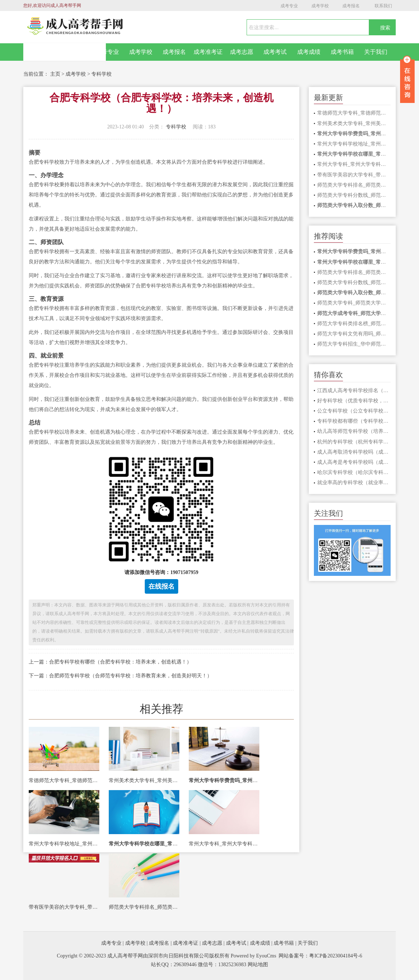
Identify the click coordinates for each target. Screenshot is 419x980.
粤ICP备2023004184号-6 (336, 956)
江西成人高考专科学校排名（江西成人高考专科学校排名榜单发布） (354, 391)
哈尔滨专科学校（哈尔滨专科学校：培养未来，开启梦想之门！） (354, 472)
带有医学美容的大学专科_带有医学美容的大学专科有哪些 (64, 907)
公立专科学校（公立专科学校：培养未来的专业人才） (354, 411)
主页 (55, 74)
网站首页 (65, 52)
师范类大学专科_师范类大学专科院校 (354, 303)
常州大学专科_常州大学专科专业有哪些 (224, 844)
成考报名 (351, 6)
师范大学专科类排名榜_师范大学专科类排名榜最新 (354, 324)
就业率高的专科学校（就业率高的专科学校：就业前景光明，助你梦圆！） (354, 483)
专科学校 (101, 74)
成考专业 (289, 6)
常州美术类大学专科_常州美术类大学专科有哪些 (144, 780)
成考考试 (275, 52)
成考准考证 (208, 52)
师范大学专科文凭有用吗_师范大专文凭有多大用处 (354, 334)
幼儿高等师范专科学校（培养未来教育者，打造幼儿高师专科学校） (354, 431)
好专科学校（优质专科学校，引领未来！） (354, 401)
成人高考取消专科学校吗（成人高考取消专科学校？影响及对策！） (354, 452)
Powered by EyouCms (253, 956)
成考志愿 (242, 52)
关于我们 (376, 52)
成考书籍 (342, 52)
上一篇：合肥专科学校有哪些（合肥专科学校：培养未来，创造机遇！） (110, 662)
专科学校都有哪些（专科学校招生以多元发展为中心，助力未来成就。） (354, 421)
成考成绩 (309, 52)
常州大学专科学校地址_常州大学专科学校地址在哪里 (64, 844)
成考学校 (320, 6)
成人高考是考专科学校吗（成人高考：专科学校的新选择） (354, 462)
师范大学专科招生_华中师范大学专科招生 (354, 344)
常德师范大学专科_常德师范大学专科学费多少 (64, 780)
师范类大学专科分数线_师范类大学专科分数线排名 (354, 195)
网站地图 (258, 965)
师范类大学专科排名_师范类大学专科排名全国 (144, 907)
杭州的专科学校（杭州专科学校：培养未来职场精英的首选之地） (354, 442)
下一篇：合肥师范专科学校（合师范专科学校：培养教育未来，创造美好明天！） (120, 676)
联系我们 (383, 6)
